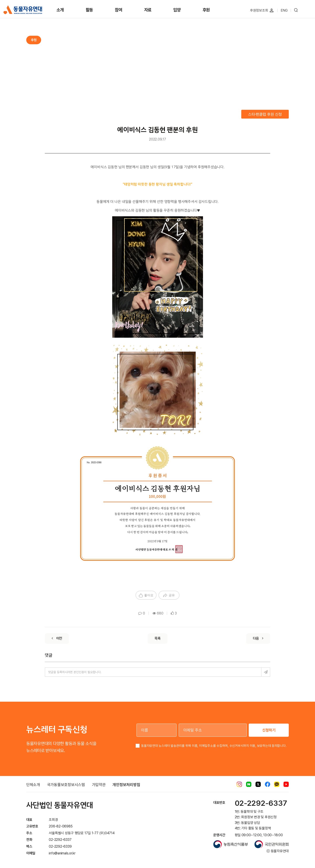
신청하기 (269, 730)
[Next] (258, 639)
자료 (148, 10)
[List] (157, 639)
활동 (89, 10)
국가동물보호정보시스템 (66, 785)
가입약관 (99, 785)
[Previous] (57, 639)
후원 (206, 10)
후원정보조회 (259, 10)
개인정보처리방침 (126, 785)
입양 (177, 10)
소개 (60, 10)
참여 (119, 10)
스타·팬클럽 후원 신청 (265, 114)
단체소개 (33, 785)
